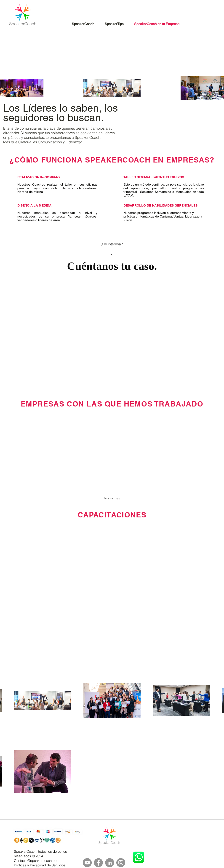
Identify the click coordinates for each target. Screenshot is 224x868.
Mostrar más (112, 498)
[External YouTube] (112, 567)
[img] (47, 426)
